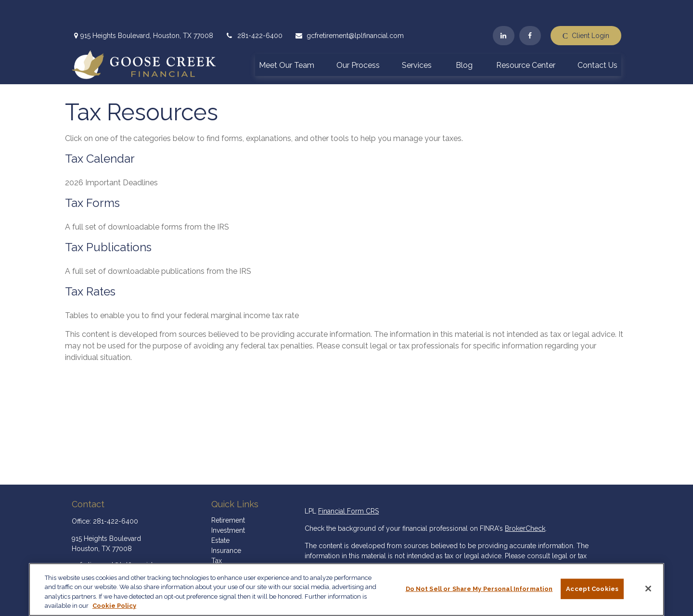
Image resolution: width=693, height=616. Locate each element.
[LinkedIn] (504, 10)
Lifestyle (224, 555)
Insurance (226, 525)
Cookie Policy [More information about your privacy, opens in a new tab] (114, 606)
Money (222, 545)
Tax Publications (108, 221)
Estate (220, 514)
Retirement (228, 494)
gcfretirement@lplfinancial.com (349, 10)
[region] (346, 590)
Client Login (586, 10)
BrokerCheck (525, 502)
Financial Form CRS (348, 485)
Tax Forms (92, 177)
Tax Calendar (100, 133)
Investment (228, 504)
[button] (287, 38)
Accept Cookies (592, 589)
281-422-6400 (254, 10)
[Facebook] (530, 10)
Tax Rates (90, 265)
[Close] (648, 589)
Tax (217, 535)
